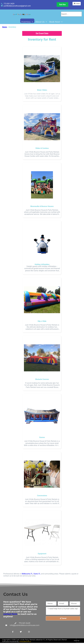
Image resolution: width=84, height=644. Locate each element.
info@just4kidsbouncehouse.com (25, 625)
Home (5, 27)
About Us (41, 22)
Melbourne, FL (27, 574)
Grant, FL (37, 574)
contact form (10, 614)
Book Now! (56, 22)
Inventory (27, 22)
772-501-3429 (24, 623)
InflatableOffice (25, 641)
